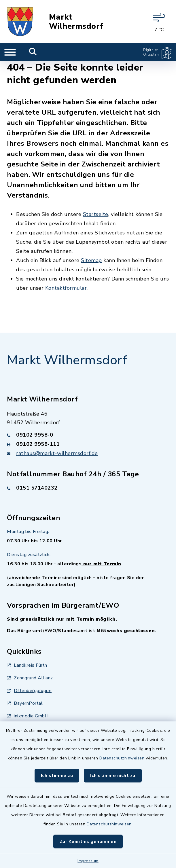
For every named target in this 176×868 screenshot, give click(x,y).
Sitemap (91, 260)
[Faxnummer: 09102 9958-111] (88, 444)
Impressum (88, 861)
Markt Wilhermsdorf (76, 22)
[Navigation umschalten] (10, 52)
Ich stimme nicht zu (113, 776)
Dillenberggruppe (29, 691)
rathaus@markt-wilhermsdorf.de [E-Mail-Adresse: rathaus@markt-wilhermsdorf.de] (57, 453)
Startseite (96, 214)
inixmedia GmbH (28, 716)
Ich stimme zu (57, 776)
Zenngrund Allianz (30, 678)
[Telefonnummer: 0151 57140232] (88, 488)
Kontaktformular (66, 288)
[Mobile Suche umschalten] (33, 52)
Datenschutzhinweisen (122, 758)
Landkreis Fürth (27, 665)
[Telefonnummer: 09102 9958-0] (88, 435)
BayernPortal (25, 703)
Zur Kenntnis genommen (88, 842)
